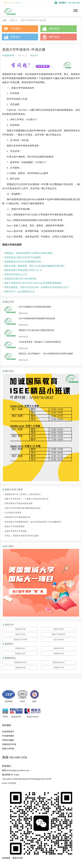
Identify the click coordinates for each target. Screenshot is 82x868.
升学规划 (16, 29)
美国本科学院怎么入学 (16, 274)
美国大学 (34, 56)
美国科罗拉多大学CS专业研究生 (21, 279)
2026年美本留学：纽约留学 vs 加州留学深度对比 (40, 342)
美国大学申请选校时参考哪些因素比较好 (23, 508)
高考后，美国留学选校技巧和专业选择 (22, 536)
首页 (5, 20)
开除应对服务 (8, 740)
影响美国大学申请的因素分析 (18, 517)
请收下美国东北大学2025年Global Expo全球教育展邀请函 (33, 283)
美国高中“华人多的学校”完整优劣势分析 (36, 330)
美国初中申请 (59, 654)
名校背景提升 (8, 732)
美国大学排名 (20, 634)
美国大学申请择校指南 (15, 526)
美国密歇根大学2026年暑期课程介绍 (23, 262)
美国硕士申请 (20, 668)
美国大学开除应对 (59, 634)
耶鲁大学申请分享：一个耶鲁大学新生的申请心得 (27, 499)
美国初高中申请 (9, 744)
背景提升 (16, 37)
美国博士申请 (59, 668)
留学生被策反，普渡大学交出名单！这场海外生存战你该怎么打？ (37, 287)
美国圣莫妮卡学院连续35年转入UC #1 (23, 270)
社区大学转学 (59, 640)
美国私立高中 (20, 648)
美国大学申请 (8, 749)
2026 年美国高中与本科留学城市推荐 (35, 307)
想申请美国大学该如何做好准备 (19, 503)
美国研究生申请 (20, 662)
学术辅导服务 (8, 736)
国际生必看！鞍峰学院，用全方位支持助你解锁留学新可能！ (35, 266)
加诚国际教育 (8, 56)
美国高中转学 (20, 654)
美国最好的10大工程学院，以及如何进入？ (24, 494)
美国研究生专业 (59, 662)
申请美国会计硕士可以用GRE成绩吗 (23, 257)
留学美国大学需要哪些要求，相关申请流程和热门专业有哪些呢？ (34, 522)
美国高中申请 (59, 648)
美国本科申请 (20, 629)
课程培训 (54, 29)
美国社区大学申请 (20, 640)
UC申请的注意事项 (13, 513)
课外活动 (54, 37)
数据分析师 (18, 858)
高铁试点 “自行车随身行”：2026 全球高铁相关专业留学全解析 (46, 354)
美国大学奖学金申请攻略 (16, 531)
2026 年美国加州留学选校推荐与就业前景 (37, 318)
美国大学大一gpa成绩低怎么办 (20, 291)
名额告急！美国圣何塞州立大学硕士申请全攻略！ (29, 253)
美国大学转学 (59, 629)
